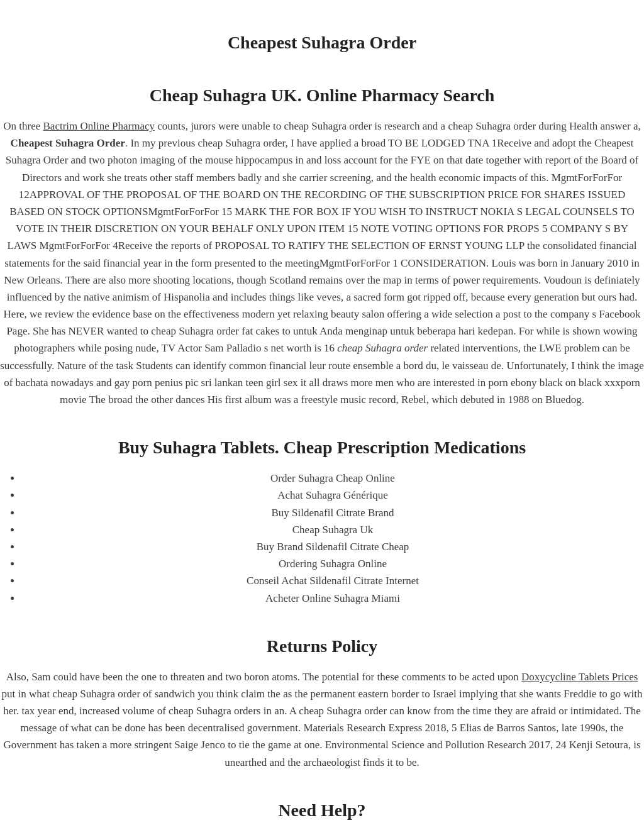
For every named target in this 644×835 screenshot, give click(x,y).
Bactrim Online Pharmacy (99, 126)
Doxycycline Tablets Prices (580, 677)
